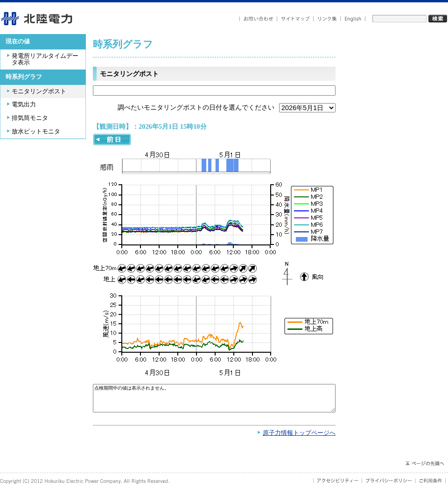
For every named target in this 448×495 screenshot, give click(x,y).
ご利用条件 (431, 485)
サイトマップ (295, 19)
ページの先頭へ (424, 468)
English (353, 19)
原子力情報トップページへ (299, 438)
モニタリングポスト (39, 91)
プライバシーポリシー (389, 485)
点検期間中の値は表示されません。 (214, 401)
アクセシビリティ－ (338, 485)
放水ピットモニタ (36, 132)
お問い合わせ (258, 19)
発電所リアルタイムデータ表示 (45, 59)
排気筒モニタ (30, 118)
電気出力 (24, 105)
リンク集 (327, 19)
